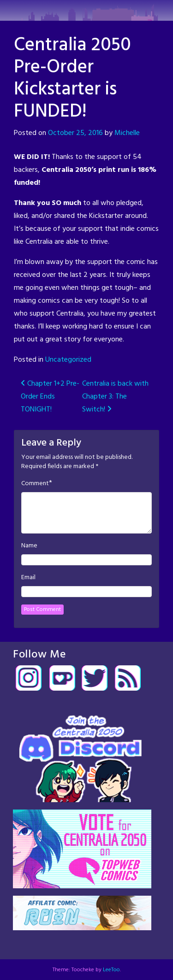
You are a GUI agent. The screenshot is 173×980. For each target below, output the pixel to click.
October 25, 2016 (75, 133)
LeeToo (111, 970)
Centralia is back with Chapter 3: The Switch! (115, 397)
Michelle (127, 133)
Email (28, 578)
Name (29, 546)
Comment (35, 484)
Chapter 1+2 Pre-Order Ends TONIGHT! (50, 397)
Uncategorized (68, 360)
